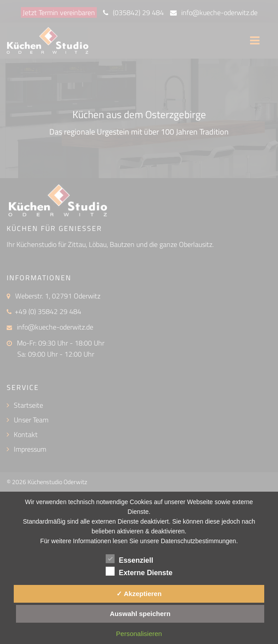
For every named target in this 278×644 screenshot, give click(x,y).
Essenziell (129, 559)
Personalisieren (139, 634)
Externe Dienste (139, 571)
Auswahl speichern (140, 614)
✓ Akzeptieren (139, 594)
